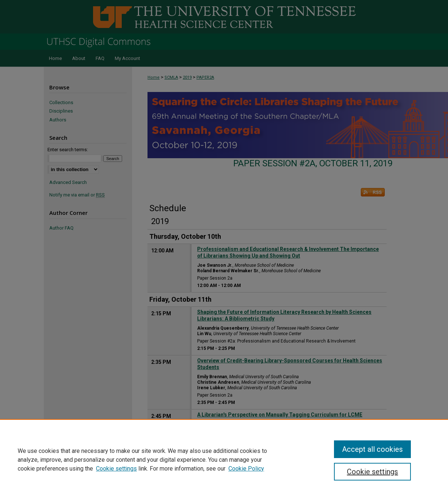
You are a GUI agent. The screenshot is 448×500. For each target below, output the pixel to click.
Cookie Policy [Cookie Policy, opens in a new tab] (246, 469)
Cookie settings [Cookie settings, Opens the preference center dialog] (372, 472)
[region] (224, 460)
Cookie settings (116, 469)
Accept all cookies (372, 449)
